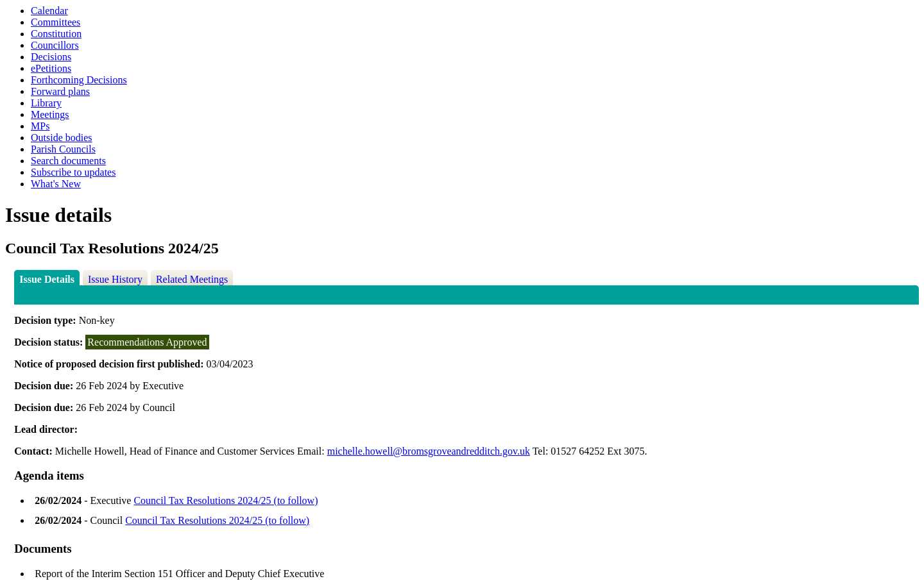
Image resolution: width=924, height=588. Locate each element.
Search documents (68, 161)
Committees (56, 22)
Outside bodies (62, 138)
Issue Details (47, 279)
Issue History (115, 279)
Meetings (50, 114)
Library (46, 103)
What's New (56, 184)
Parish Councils (63, 149)
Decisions (51, 57)
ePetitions (51, 68)
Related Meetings (192, 279)
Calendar (49, 11)
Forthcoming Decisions (79, 80)
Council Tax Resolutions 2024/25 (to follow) (226, 500)
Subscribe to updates (73, 172)
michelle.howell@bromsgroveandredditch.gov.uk (429, 451)
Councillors (55, 45)
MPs (40, 126)
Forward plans (60, 91)
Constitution (56, 34)
